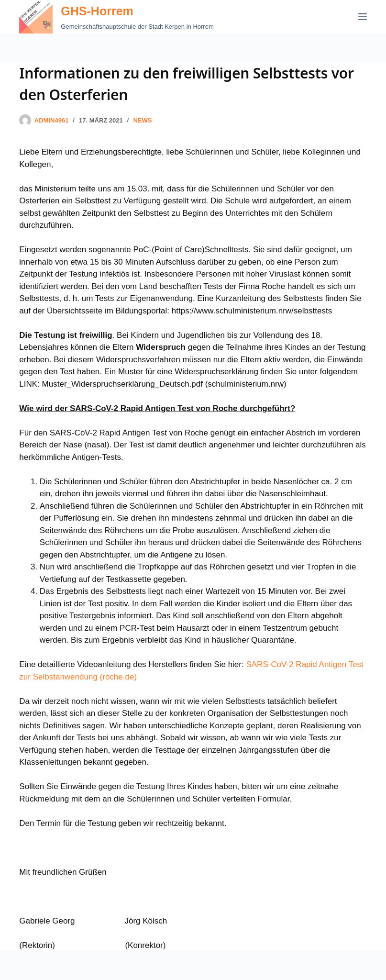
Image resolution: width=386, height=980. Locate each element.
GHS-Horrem (97, 11)
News (142, 120)
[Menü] (363, 17)
